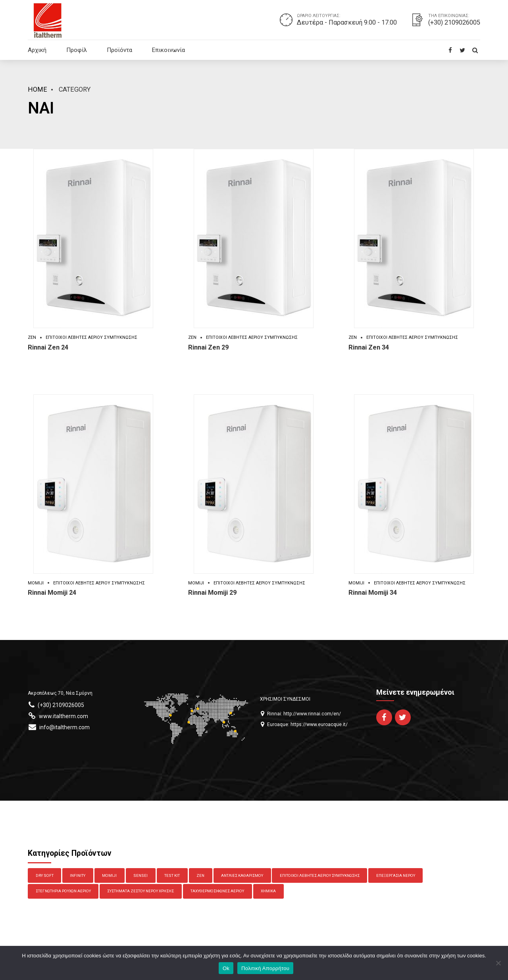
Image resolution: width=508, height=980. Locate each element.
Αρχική (37, 50)
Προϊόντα (119, 50)
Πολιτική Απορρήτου (265, 968)
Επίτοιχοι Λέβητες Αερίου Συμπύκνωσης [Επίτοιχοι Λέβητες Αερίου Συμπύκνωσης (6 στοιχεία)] (320, 875)
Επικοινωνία (168, 50)
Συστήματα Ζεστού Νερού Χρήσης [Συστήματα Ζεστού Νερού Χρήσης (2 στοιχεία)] (140, 891)
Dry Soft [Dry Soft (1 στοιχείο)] (45, 875)
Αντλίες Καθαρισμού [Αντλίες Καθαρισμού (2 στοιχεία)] (242, 875)
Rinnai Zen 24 (48, 347)
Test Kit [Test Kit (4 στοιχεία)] (172, 875)
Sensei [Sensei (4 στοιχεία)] (140, 875)
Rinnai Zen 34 (369, 347)
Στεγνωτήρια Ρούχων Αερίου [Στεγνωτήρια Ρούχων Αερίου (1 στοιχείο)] (63, 891)
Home (38, 89)
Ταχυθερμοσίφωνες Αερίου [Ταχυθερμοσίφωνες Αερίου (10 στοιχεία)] (217, 891)
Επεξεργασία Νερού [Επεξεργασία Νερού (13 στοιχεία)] (396, 875)
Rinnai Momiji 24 (52, 593)
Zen (32, 337)
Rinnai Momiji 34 (373, 593)
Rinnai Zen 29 (208, 347)
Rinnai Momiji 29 (212, 593)
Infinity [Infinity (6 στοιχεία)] (78, 875)
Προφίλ (77, 50)
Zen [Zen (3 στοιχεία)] (200, 875)
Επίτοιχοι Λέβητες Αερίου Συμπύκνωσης (91, 337)
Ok (226, 968)
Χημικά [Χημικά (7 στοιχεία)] (268, 891)
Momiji (36, 583)
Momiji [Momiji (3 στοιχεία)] (109, 875)
